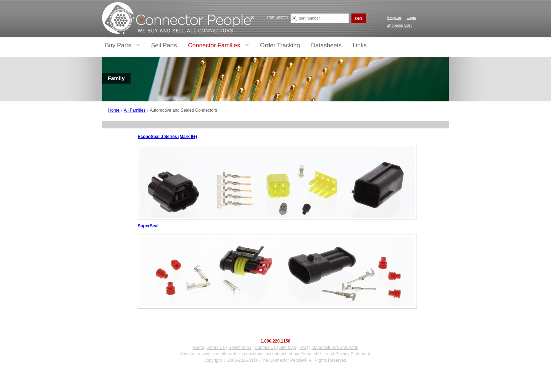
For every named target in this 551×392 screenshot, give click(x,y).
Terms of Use (313, 354)
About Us (216, 348)
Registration (240, 348)
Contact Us (265, 348)
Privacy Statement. (353, 354)
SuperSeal (148, 226)
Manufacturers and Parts (335, 348)
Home (114, 110)
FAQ (304, 348)
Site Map (288, 348)
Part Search (277, 17)
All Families (135, 110)
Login (411, 17)
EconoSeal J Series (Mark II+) (167, 137)
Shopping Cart (399, 25)
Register (394, 17)
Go (359, 18)
